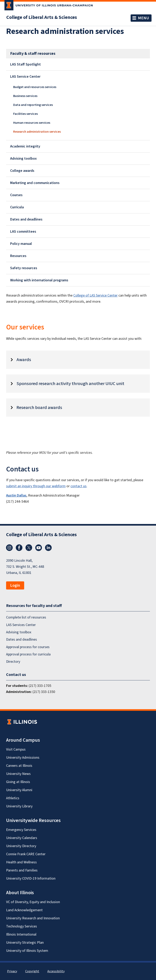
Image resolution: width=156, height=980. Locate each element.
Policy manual (21, 244)
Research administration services (37, 132)
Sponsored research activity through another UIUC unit (70, 384)
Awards (24, 360)
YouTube (39, 548)
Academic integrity (25, 146)
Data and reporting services (33, 105)
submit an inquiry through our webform (36, 486)
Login (15, 585)
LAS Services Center (21, 625)
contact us (79, 486)
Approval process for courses (28, 647)
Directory (13, 662)
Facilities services (25, 114)
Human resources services (32, 123)
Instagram (9, 548)
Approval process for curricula (28, 654)
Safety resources (24, 268)
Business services (25, 96)
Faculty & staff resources (33, 54)
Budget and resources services (35, 87)
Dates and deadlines (26, 219)
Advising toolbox (23, 159)
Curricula (17, 207)
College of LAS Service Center (95, 295)
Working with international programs (39, 280)
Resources (18, 256)
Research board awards (39, 408)
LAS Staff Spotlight (25, 64)
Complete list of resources (26, 617)
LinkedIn (48, 548)
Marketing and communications (35, 183)
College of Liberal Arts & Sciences (42, 17)
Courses (16, 195)
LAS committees (23, 232)
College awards (22, 171)
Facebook (19, 548)
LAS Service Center (25, 77)
